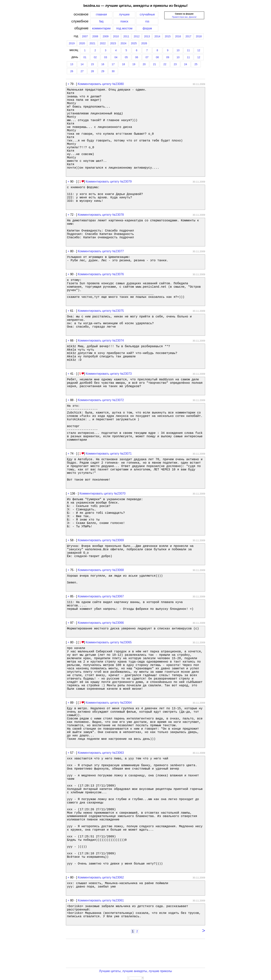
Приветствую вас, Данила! (184, 17)
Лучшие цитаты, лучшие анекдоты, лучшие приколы (135, 971)
